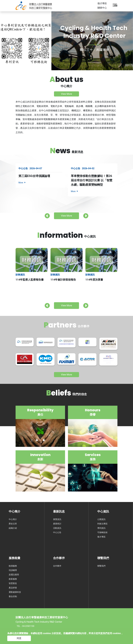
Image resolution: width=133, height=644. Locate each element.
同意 (19, 638)
